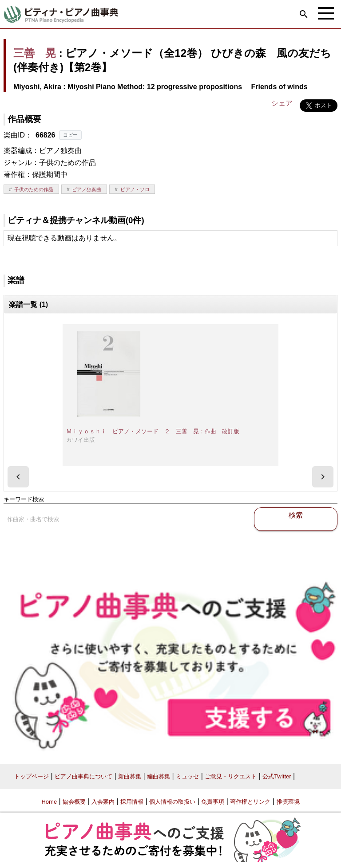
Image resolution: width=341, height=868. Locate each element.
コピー (70, 135)
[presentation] (18, 477)
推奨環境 (288, 802)
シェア (282, 103)
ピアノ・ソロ (135, 189)
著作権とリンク (250, 802)
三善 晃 (35, 53)
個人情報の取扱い (172, 802)
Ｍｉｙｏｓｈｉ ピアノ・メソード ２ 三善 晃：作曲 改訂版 (153, 431)
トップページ (32, 776)
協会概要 (74, 802)
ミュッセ (187, 776)
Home (49, 802)
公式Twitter (277, 776)
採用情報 (132, 802)
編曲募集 (159, 776)
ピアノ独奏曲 (87, 189)
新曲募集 (130, 776)
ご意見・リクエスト (231, 776)
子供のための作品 (34, 189)
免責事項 (213, 802)
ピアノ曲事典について (83, 776)
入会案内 (103, 802)
